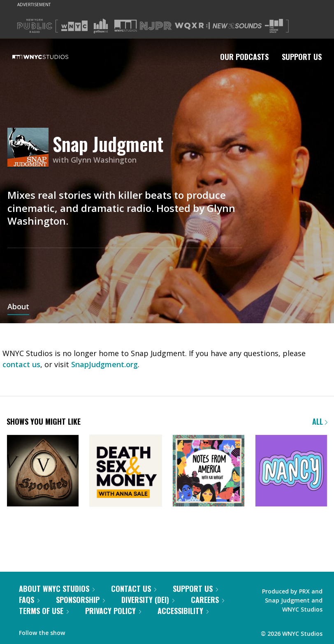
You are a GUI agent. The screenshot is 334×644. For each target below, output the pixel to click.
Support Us (302, 57)
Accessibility (183, 611)
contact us (21, 364)
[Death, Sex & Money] (125, 471)
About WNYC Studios (57, 589)
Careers (208, 600)
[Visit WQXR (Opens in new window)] (192, 26)
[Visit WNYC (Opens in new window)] (74, 26)
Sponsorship (80, 600)
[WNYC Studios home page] (51, 57)
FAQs (29, 600)
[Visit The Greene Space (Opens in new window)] (274, 26)
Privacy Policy (113, 611)
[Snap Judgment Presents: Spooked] (43, 471)
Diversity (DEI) (148, 600)
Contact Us (134, 589)
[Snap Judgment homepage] (30, 149)
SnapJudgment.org (104, 364)
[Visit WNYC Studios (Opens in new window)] (126, 26)
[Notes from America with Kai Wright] (209, 471)
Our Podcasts (244, 57)
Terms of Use (44, 611)
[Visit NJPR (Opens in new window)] (156, 26)
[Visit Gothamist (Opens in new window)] (101, 26)
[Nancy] (291, 471)
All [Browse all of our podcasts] (320, 421)
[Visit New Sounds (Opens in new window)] (237, 26)
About (18, 307)
